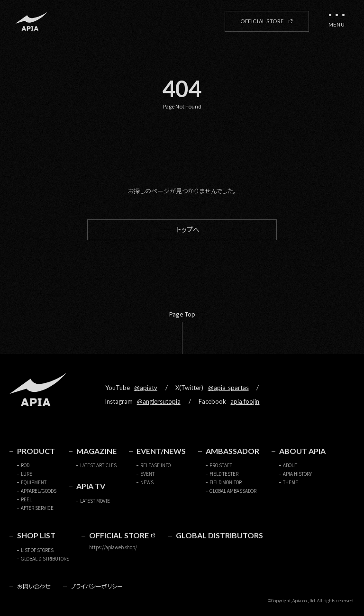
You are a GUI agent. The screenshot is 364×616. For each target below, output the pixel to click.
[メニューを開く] (337, 21)
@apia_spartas (228, 388)
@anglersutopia (159, 401)
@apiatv (146, 388)
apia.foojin (245, 401)
